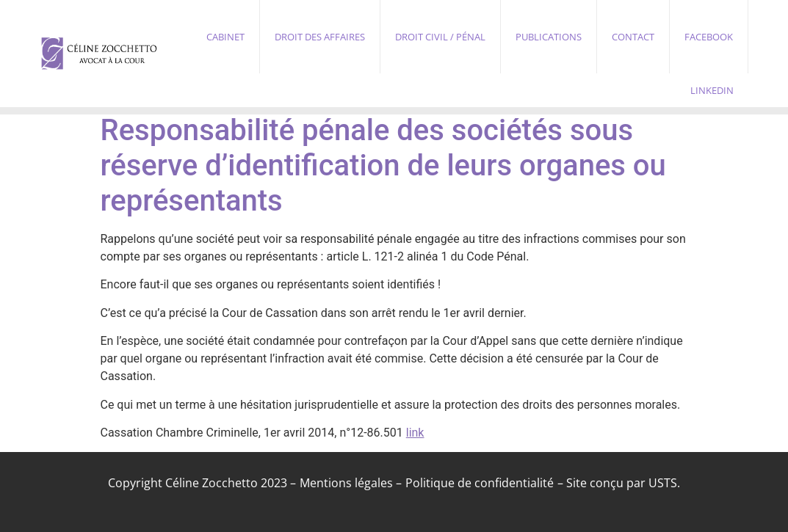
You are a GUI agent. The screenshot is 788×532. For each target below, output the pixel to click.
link (415, 433)
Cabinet (225, 37)
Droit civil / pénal (440, 37)
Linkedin (712, 90)
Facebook (709, 37)
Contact (633, 37)
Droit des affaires (320, 37)
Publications (549, 37)
